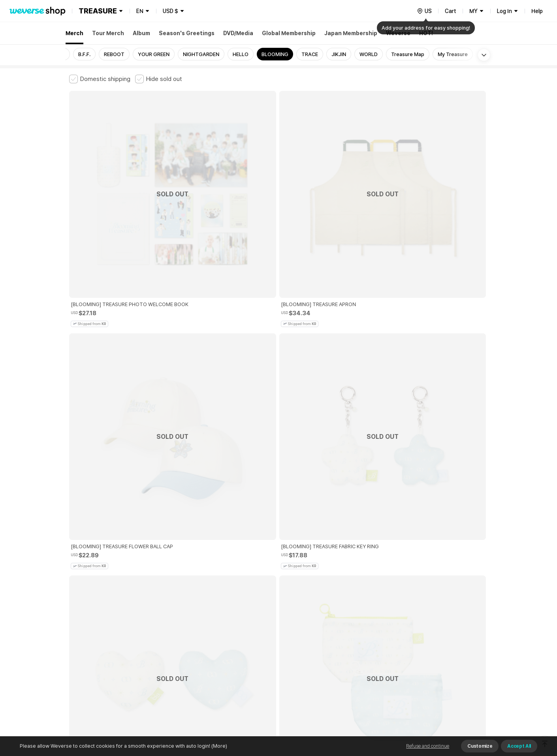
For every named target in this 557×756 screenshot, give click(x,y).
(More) (219, 746)
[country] (424, 11)
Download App (468, 705)
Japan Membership (351, 33)
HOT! (426, 33)
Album (141, 33)
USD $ (170, 11)
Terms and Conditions (91, 624)
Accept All (519, 746)
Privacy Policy (316, 624)
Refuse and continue (428, 746)
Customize (480, 746)
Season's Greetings (187, 33)
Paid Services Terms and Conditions (166, 624)
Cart (451, 11)
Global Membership (289, 33)
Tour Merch (108, 33)
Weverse (398, 33)
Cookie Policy (356, 624)
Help (537, 11)
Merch (74, 33)
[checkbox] (100, 79)
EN (140, 11)
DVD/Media (238, 33)
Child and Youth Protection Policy (253, 624)
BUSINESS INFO (202, 659)
